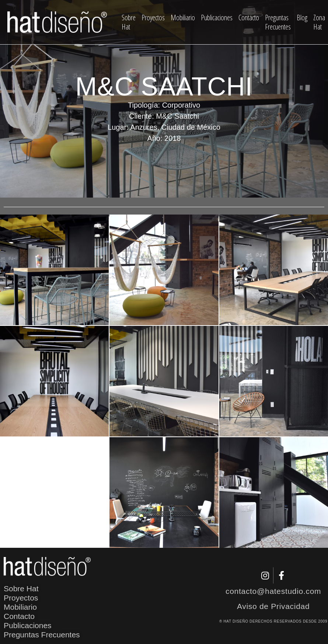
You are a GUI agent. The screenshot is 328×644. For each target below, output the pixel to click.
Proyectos (153, 18)
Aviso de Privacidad (273, 606)
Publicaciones (217, 18)
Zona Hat (319, 22)
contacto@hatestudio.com (273, 591)
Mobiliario (183, 18)
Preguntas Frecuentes (278, 22)
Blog (302, 18)
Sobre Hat (129, 22)
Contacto (249, 18)
